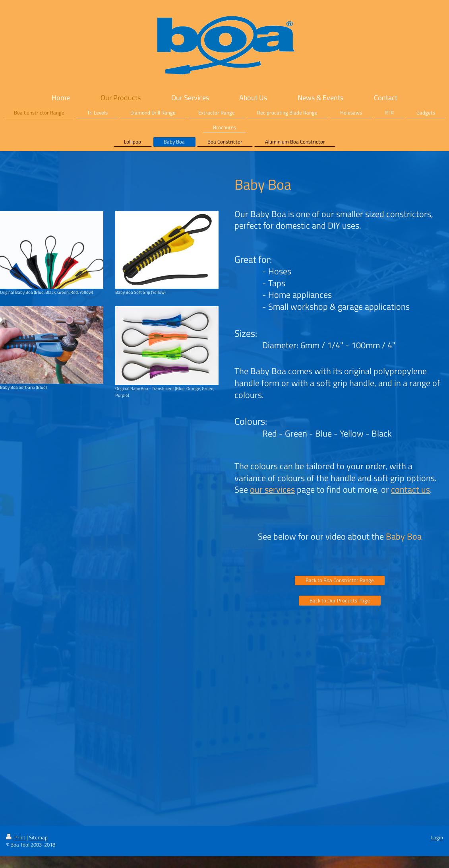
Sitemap (38, 837)
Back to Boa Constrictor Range (340, 580)
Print (16, 837)
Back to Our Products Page (340, 600)
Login (437, 837)
